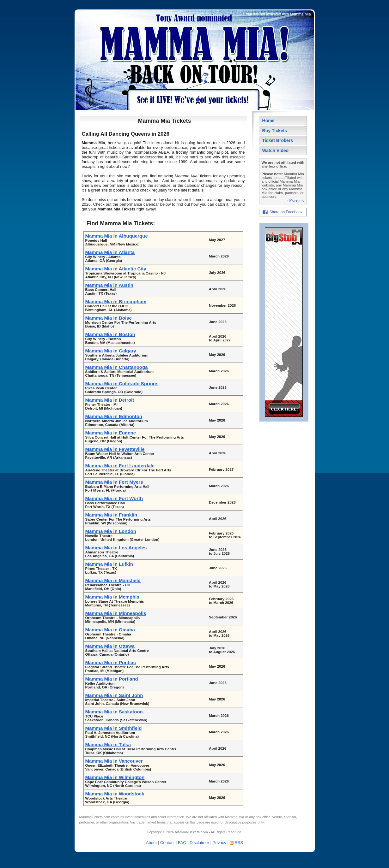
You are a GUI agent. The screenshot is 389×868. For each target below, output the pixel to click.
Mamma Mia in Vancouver (114, 761)
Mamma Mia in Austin (109, 285)
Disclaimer (199, 843)
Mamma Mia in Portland (112, 679)
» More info (295, 200)
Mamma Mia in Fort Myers (114, 482)
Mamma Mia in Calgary (111, 351)
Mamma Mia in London (111, 531)
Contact (167, 843)
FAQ (182, 843)
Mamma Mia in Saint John (114, 695)
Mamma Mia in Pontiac (111, 662)
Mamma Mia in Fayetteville (115, 449)
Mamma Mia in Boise (109, 318)
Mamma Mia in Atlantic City (116, 269)
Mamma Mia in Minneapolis (116, 613)
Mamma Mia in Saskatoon (114, 712)
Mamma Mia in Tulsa (108, 744)
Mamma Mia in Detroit (110, 400)
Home (268, 121)
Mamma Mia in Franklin (111, 515)
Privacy (219, 843)
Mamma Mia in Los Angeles (116, 548)
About (151, 843)
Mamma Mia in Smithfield (114, 728)
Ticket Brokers (278, 140)
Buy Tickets (275, 131)
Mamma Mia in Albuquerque (117, 236)
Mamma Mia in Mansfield (113, 580)
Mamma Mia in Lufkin (109, 564)
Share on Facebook (286, 212)
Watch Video (276, 151)
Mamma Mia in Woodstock (115, 794)
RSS (239, 843)
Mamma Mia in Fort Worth (114, 498)
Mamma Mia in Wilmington (115, 777)
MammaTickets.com (95, 817)
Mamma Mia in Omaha (110, 630)
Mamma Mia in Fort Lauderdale (120, 466)
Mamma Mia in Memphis (112, 597)
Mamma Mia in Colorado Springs (122, 384)
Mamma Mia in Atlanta (110, 252)
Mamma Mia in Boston (110, 334)
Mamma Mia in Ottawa (110, 646)
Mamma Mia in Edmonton (114, 416)
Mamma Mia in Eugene (111, 433)
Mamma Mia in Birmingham (116, 301)
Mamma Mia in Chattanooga (117, 367)
